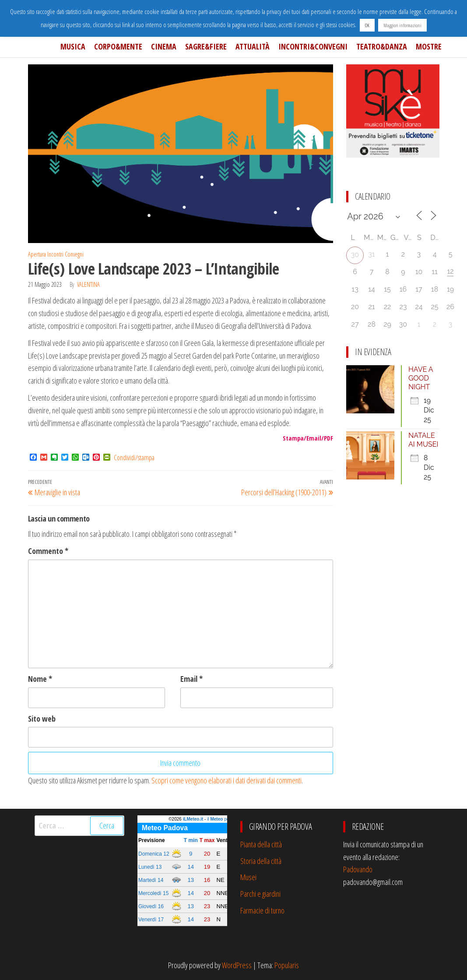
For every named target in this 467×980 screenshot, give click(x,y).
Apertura (37, 254)
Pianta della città (261, 844)
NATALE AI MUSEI (423, 440)
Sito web (42, 719)
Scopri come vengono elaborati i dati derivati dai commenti (226, 780)
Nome (40, 679)
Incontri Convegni (65, 254)
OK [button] (367, 25)
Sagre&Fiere (206, 46)
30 (355, 255)
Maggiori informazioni (402, 25)
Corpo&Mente (118, 46)
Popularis (287, 965)
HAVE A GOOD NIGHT (421, 378)
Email (191, 679)
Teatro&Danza (382, 46)
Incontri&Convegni (313, 46)
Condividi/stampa (134, 458)
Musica (73, 46)
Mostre (429, 46)
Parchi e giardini (260, 894)
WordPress (237, 965)
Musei (248, 877)
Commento (48, 551)
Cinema (164, 46)
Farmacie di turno (262, 910)
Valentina (88, 284)
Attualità (253, 46)
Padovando (358, 869)
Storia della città (261, 861)
